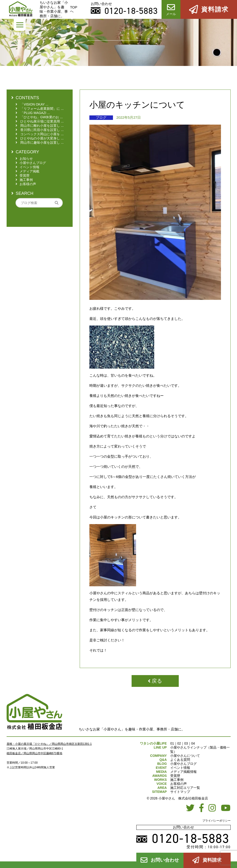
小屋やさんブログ (183, 764)
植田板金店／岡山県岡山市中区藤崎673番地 (34, 753)
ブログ (101, 117)
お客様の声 (179, 784)
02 (179, 743)
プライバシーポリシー (216, 821)
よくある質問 (180, 760)
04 (193, 743)
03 (186, 743)
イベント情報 (180, 768)
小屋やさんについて (185, 756)
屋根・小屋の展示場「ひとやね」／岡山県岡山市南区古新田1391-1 (49, 744)
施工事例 (177, 780)
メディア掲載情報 (183, 772)
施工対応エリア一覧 (185, 788)
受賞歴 (175, 776)
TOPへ (74, 9)
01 (172, 743)
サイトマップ (180, 792)
